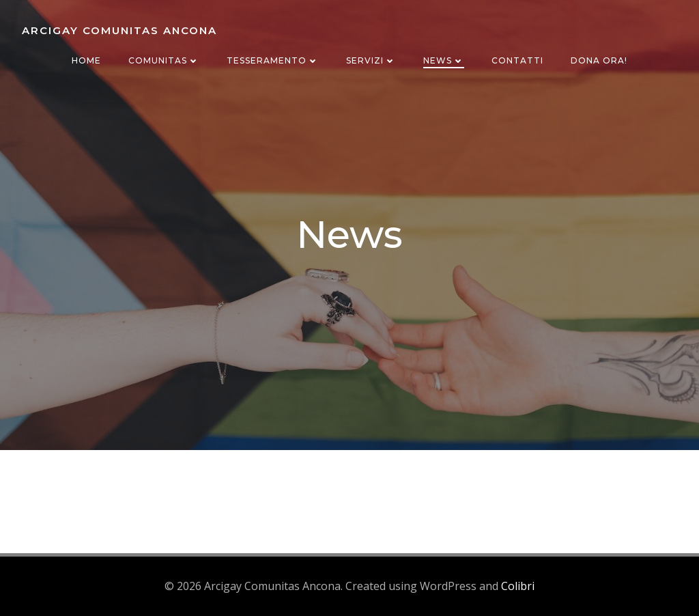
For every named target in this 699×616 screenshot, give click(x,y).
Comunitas (164, 60)
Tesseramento (273, 60)
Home (86, 60)
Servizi (371, 60)
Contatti (517, 60)
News (444, 60)
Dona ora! (599, 60)
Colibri (518, 586)
